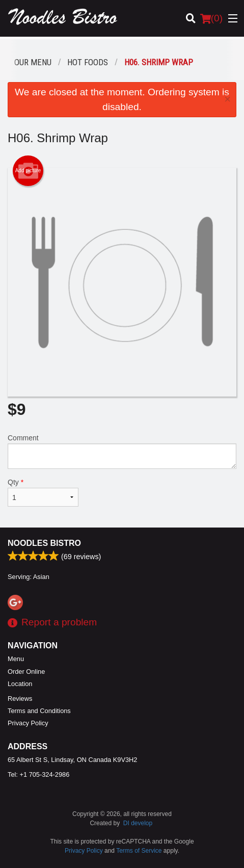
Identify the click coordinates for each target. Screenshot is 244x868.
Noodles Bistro (44, 543)
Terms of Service (139, 851)
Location (20, 684)
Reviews (20, 699)
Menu (16, 659)
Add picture (28, 171)
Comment (122, 451)
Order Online (26, 672)
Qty (43, 492)
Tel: (38, 774)
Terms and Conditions (39, 711)
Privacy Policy (28, 723)
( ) (211, 18)
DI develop (138, 823)
